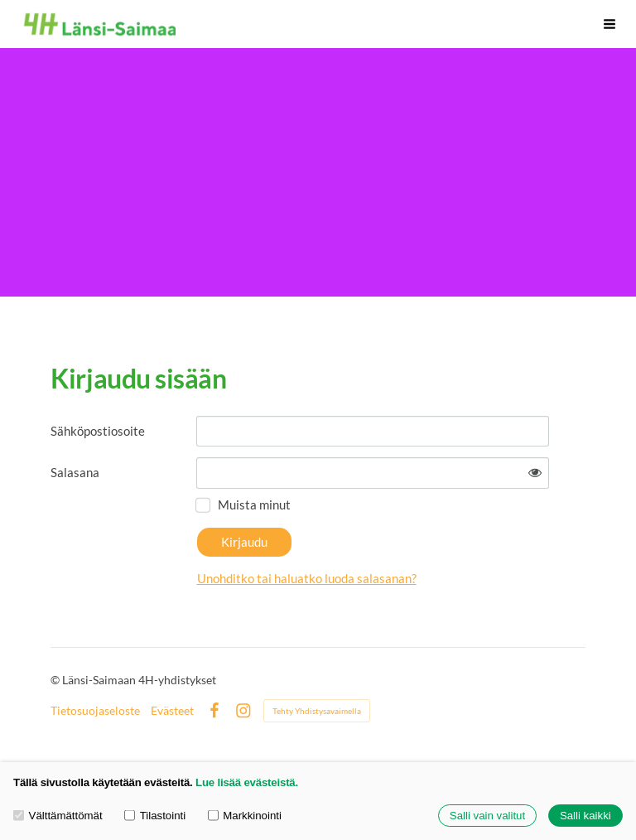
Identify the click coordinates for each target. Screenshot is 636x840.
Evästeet (172, 711)
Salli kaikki (585, 816)
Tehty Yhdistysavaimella (317, 711)
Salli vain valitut (487, 816)
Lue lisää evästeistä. (247, 782)
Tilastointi (155, 816)
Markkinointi (245, 816)
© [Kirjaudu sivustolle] (56, 680)
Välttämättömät (58, 816)
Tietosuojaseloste (95, 711)
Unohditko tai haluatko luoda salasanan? (307, 578)
